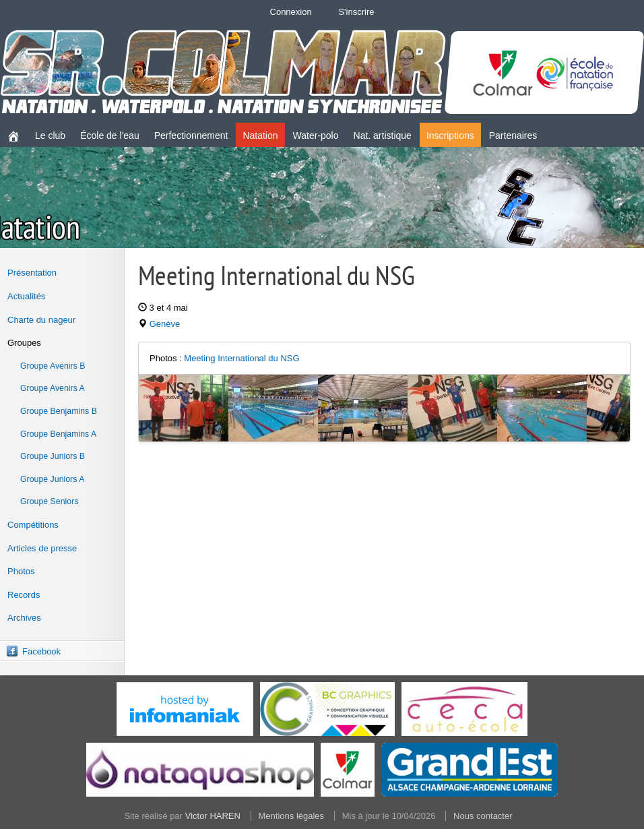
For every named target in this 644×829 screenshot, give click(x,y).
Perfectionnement (191, 135)
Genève (165, 324)
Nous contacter (483, 816)
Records (24, 595)
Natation (260, 135)
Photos (21, 571)
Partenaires (513, 135)
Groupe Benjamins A (58, 434)
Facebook (41, 651)
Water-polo (316, 135)
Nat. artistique (383, 135)
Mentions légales (292, 816)
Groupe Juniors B (53, 456)
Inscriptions (450, 135)
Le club (50, 135)
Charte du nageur (41, 320)
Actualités (26, 296)
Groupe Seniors (49, 501)
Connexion (291, 12)
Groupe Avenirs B (53, 366)
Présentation (32, 273)
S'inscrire (356, 12)
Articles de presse (42, 548)
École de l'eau (110, 135)
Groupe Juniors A (52, 479)
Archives (24, 618)
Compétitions (33, 525)
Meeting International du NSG (241, 358)
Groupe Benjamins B (59, 411)
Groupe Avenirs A (53, 388)
